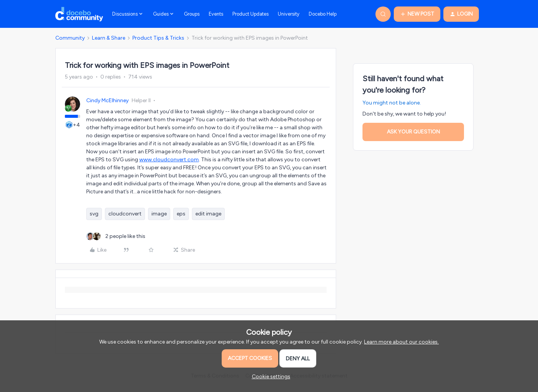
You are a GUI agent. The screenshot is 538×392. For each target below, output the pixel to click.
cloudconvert (125, 214)
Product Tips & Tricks (158, 38)
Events (216, 14)
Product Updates (250, 14)
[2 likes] (116, 236)
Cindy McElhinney (107, 100)
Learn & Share (109, 38)
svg (94, 214)
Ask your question (413, 132)
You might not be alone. (392, 103)
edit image (208, 214)
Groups (192, 14)
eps (181, 214)
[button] (417, 14)
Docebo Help (323, 14)
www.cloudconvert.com (169, 160)
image (159, 214)
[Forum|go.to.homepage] (79, 14)
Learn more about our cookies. (401, 342)
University (289, 14)
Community (70, 38)
